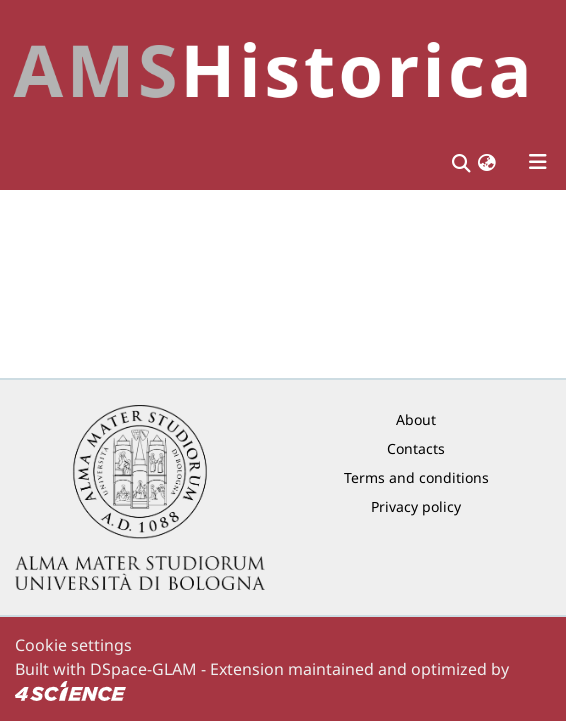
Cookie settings (73, 645)
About (416, 419)
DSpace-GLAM (143, 669)
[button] (487, 162)
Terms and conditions (416, 477)
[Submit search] (460, 162)
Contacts (416, 448)
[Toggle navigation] (538, 162)
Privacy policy (416, 506)
